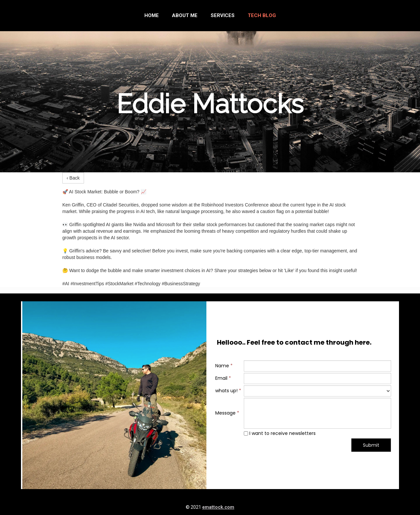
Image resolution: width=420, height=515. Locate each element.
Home (152, 15)
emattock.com (218, 507)
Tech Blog (262, 15)
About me (185, 15)
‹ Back (73, 178)
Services (223, 15)
